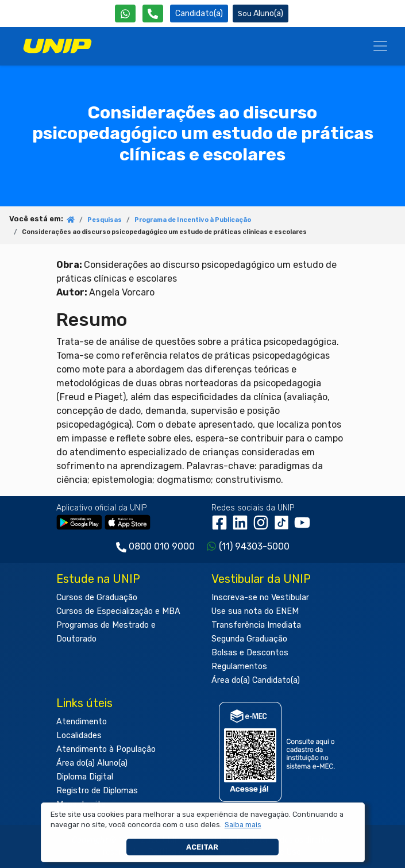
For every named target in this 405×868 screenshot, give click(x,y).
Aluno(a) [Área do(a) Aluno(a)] (261, 14)
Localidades (79, 736)
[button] (243, 825)
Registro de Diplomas (97, 791)
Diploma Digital (85, 777)
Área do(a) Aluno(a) (92, 763)
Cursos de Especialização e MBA (118, 611)
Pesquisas (105, 220)
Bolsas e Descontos (250, 653)
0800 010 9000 (162, 546)
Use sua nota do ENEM (255, 611)
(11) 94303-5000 (254, 546)
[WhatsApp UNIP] (125, 14)
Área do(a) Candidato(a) (256, 680)
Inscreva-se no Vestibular (260, 598)
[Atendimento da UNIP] (153, 14)
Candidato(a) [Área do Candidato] (199, 14)
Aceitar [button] (202, 847)
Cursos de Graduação (97, 598)
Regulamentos (239, 667)
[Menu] (380, 46)
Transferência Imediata (256, 625)
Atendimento (82, 722)
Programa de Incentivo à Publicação (193, 220)
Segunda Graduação (249, 639)
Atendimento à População (106, 749)
